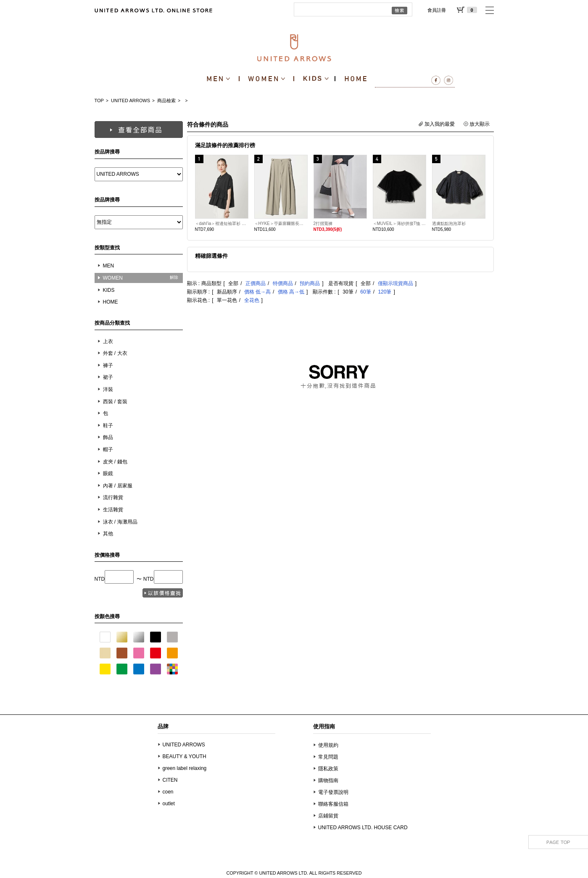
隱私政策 (328, 769)
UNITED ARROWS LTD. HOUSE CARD (363, 828)
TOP (99, 100)
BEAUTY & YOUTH (185, 756)
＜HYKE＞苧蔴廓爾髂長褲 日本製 (281, 223)
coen (168, 792)
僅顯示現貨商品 (396, 283)
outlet (169, 804)
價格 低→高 (257, 292)
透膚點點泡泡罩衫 (449, 223)
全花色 (252, 300)
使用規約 (328, 745)
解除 (174, 277)
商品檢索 (166, 100)
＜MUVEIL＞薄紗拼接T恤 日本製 (399, 223)
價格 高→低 (291, 292)
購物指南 (328, 780)
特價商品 (283, 283)
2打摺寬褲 (323, 223)
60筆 (365, 292)
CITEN (170, 780)
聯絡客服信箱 (333, 804)
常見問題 (328, 757)
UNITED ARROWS (131, 100)
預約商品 (310, 283)
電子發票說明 (333, 792)
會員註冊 (437, 10)
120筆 (385, 292)
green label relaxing (185, 768)
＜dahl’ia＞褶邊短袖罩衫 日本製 (222, 223)
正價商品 (256, 283)
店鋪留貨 (328, 816)
